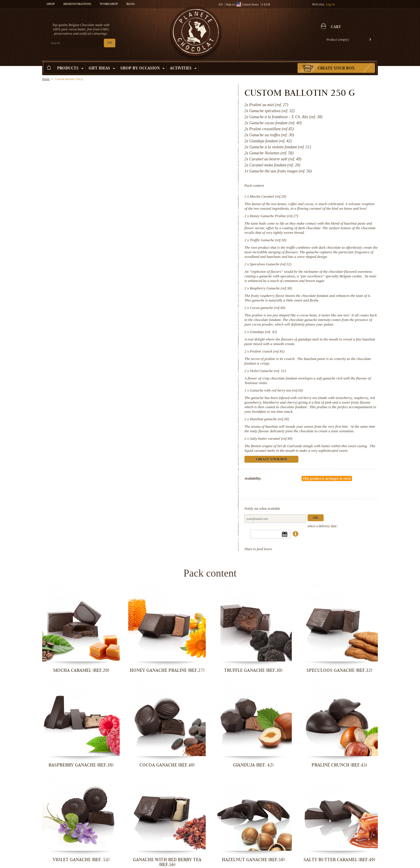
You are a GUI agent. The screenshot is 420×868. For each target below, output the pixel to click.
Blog (131, 4)
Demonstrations (77, 4)
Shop (51, 4)
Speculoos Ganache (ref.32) (271, 264)
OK (110, 43)
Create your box (336, 69)
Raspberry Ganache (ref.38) (271, 288)
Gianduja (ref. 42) (263, 332)
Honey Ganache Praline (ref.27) (274, 216)
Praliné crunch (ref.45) (267, 351)
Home (46, 79)
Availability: (253, 478)
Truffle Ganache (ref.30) (268, 240)
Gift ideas (102, 69)
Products (70, 69)
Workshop (109, 4)
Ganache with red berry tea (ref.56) (276, 390)
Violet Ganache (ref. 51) (268, 371)
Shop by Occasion (142, 69)
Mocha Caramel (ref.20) (268, 196)
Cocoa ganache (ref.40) (268, 308)
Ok (316, 518)
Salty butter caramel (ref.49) (271, 438)
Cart (336, 27)
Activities (183, 69)
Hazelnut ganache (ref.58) (269, 419)
